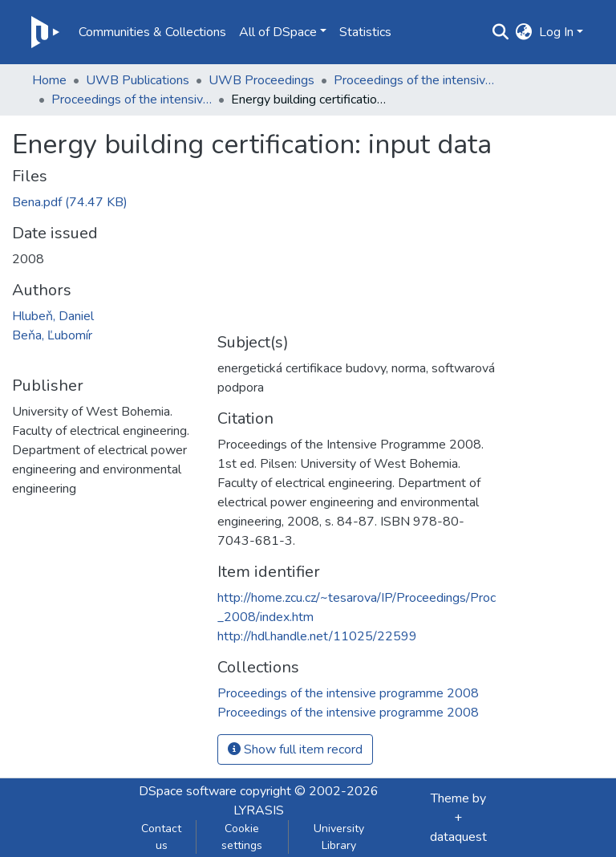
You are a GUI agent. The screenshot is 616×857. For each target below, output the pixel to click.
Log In (556, 32)
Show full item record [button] (295, 749)
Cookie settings (242, 837)
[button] (524, 32)
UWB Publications (138, 80)
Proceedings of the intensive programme (414, 80)
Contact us (161, 837)
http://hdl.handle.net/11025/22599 (317, 636)
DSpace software (188, 791)
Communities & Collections (152, 32)
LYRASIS (259, 810)
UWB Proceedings (261, 80)
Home (49, 80)
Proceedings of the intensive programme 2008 (132, 100)
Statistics (365, 32)
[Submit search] (501, 32)
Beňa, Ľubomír (52, 335)
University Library (339, 837)
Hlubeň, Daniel (53, 316)
